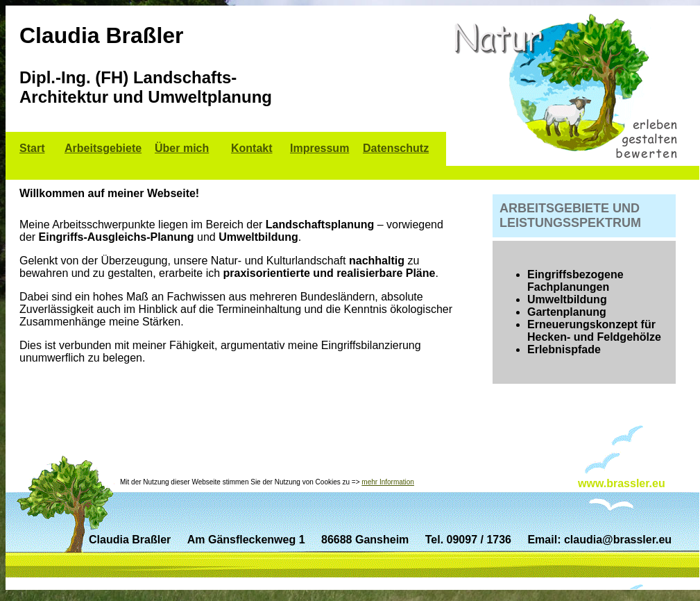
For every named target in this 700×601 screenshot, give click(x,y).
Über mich (182, 148)
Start (32, 148)
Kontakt (252, 148)
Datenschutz (396, 148)
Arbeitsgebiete (103, 148)
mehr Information (388, 482)
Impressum (319, 148)
